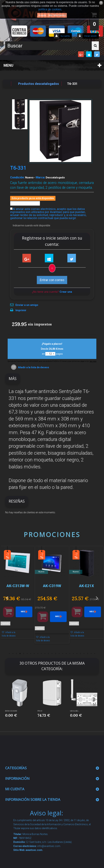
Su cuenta (65, 36)
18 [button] (70, 654)
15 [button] (59, 654)
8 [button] (34, 654)
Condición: (17, 177)
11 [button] (45, 654)
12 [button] (49, 654)
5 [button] (24, 654)
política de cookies (50, 9)
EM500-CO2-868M (11, 711)
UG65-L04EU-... (75, 711)
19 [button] (73, 654)
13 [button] (52, 654)
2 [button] (13, 654)
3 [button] (17, 654)
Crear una (66, 292)
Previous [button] (7, 598)
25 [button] (95, 654)
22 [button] (84, 654)
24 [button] (91, 654)
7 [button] (31, 654)
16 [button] (63, 654)
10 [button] (41, 654)
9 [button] (38, 654)
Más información (57, 15)
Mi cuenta (15, 789)
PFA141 (40, 711)
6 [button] (27, 654)
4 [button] (20, 654)
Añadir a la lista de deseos (33, 367)
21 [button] (81, 654)
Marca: (40, 177)
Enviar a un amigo (27, 305)
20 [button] (77, 654)
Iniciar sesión (90, 36)
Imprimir (21, 310)
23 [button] (88, 654)
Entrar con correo (52, 280)
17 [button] (66, 654)
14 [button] (56, 654)
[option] (18, 594)
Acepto (42, 15)
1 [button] (9, 654)
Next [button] (97, 598)
